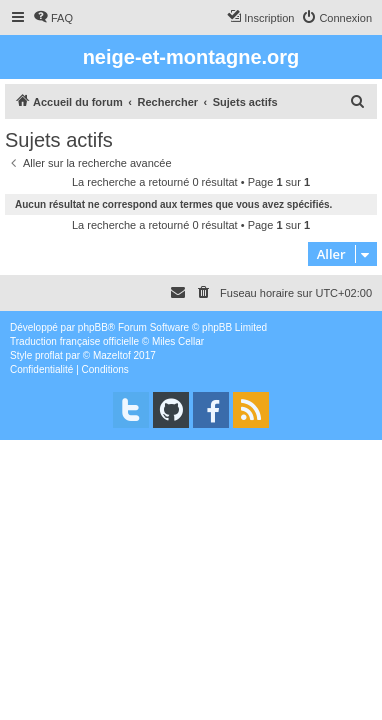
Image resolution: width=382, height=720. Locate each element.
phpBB (93, 327)
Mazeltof (112, 355)
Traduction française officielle (74, 341)
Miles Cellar (178, 341)
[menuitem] (53, 18)
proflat (49, 355)
